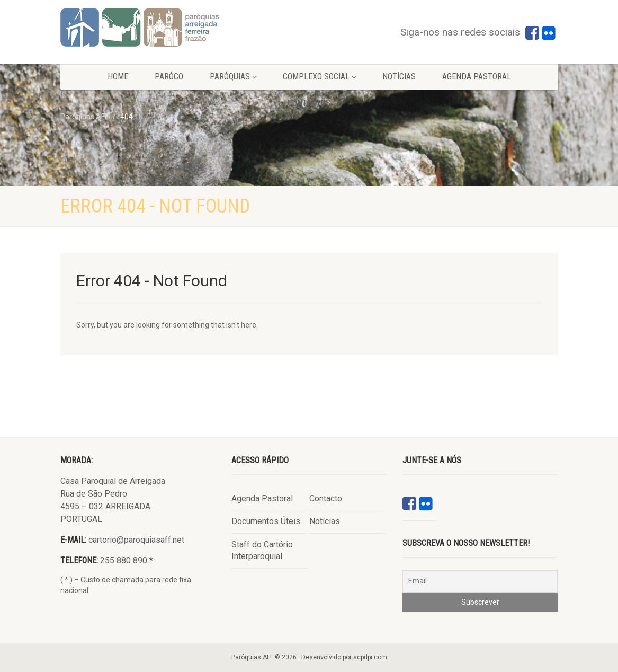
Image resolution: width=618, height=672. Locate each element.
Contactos (309, 103)
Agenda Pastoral (477, 77)
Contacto (326, 498)
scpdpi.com (370, 657)
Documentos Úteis (266, 521)
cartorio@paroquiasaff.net (136, 540)
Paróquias (233, 77)
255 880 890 (124, 560)
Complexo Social (319, 77)
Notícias (399, 77)
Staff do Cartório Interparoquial (262, 550)
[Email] (480, 581)
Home (118, 77)
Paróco (169, 77)
